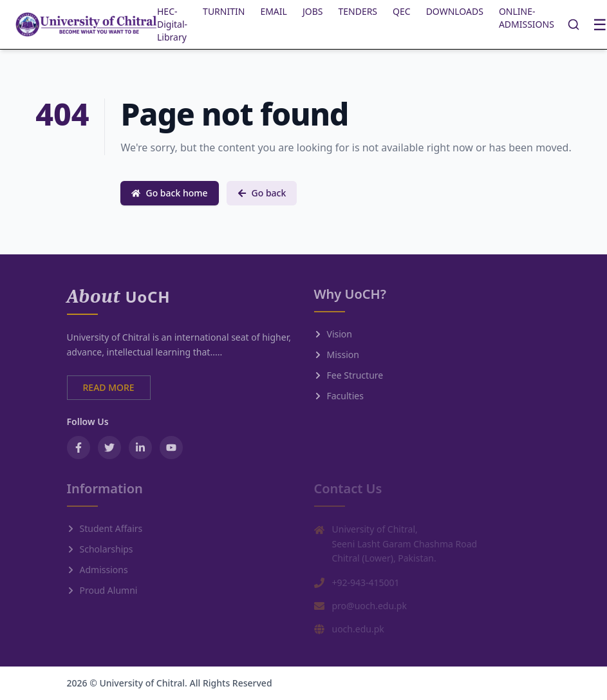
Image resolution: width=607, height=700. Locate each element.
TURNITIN (224, 11)
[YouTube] (171, 448)
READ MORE (109, 387)
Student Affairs (105, 528)
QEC (402, 11)
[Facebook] (79, 448)
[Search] (574, 24)
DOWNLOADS (455, 11)
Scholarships (100, 549)
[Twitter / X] (109, 448)
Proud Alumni (102, 590)
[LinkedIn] (140, 448)
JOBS (313, 11)
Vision (333, 334)
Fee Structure (349, 375)
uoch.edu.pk (358, 629)
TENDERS (358, 11)
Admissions (98, 570)
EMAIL (274, 11)
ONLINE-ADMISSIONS (527, 18)
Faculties (339, 396)
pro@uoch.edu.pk (369, 606)
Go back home (169, 193)
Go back (262, 193)
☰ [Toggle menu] (600, 24)
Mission (337, 355)
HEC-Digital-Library (172, 24)
